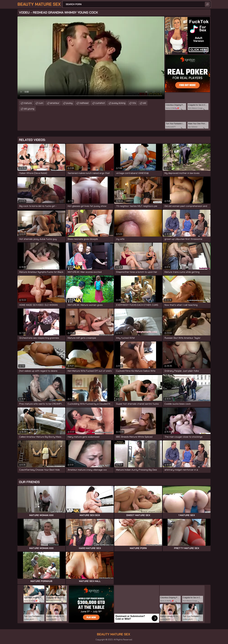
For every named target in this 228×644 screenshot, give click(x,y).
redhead (84, 103)
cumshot (100, 103)
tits (134, 103)
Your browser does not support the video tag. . (91, 58)
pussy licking (119, 103)
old (144, 103)
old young (29, 109)
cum (41, 103)
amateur (55, 103)
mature (28, 103)
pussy (69, 103)
